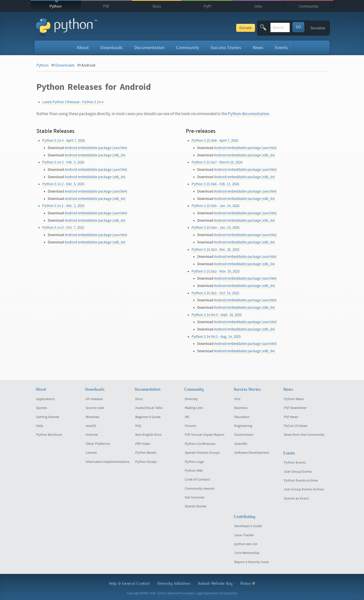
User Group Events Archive (304, 489)
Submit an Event (296, 499)
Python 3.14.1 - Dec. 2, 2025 (63, 206)
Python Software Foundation (176, 593)
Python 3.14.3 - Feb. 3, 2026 (63, 162)
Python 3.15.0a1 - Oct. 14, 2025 (215, 293)
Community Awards (200, 489)
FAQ (138, 426)
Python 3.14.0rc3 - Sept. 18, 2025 (217, 315)
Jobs (258, 6)
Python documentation (249, 114)
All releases (94, 399)
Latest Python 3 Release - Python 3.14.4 (73, 102)
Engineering (243, 426)
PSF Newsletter (295, 408)
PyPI (207, 6)
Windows (93, 417)
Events (281, 48)
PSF (106, 6)
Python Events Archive (301, 481)
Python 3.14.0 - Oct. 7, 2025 (63, 228)
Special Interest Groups (202, 453)
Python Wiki (194, 471)
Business (241, 408)
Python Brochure (49, 435)
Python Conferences (200, 444)
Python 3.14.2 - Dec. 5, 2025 (63, 184)
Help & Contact (129, 583)
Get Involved (195, 498)
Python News (294, 399)
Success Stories (226, 48)
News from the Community (304, 435)
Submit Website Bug (215, 583)
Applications (45, 399)
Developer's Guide (248, 526)
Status (248, 583)
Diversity (191, 399)
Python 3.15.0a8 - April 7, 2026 (215, 141)
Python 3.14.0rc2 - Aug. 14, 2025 (216, 337)
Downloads (111, 48)
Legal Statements (207, 593)
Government (244, 435)
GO (298, 27)
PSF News (291, 417)
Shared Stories (196, 506)
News (258, 48)
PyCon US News (296, 426)
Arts (237, 399)
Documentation (149, 48)
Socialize (318, 28)
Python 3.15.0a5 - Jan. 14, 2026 (215, 206)
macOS (91, 426)
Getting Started (48, 417)
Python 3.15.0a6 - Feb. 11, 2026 (215, 184)
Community (308, 6)
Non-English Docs (148, 435)
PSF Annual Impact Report (205, 435)
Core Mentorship (247, 553)
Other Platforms (98, 444)
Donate (208, 28)
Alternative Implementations (108, 462)
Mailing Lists (194, 408)
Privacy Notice (228, 593)
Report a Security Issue (252, 562)
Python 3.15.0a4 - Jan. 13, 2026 (215, 228)
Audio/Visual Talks (149, 408)
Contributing (245, 517)
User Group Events (298, 472)
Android (92, 435)
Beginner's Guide (148, 417)
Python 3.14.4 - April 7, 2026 (64, 141)
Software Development (252, 453)
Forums (191, 426)
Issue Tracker (244, 535)
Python (56, 6)
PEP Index (143, 444)
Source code (95, 408)
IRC (187, 417)
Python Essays (146, 462)
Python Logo (195, 462)
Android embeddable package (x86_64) (95, 155)
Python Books (146, 453)
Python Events (295, 463)
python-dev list (246, 544)
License (91, 453)
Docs (157, 6)
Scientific (241, 444)
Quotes (42, 408)
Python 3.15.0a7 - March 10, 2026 (217, 162)
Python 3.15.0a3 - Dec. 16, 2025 (215, 250)
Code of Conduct (197, 480)
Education (242, 417)
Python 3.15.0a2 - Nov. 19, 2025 (216, 271)
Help (40, 426)
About (83, 48)
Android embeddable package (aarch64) (96, 148)
